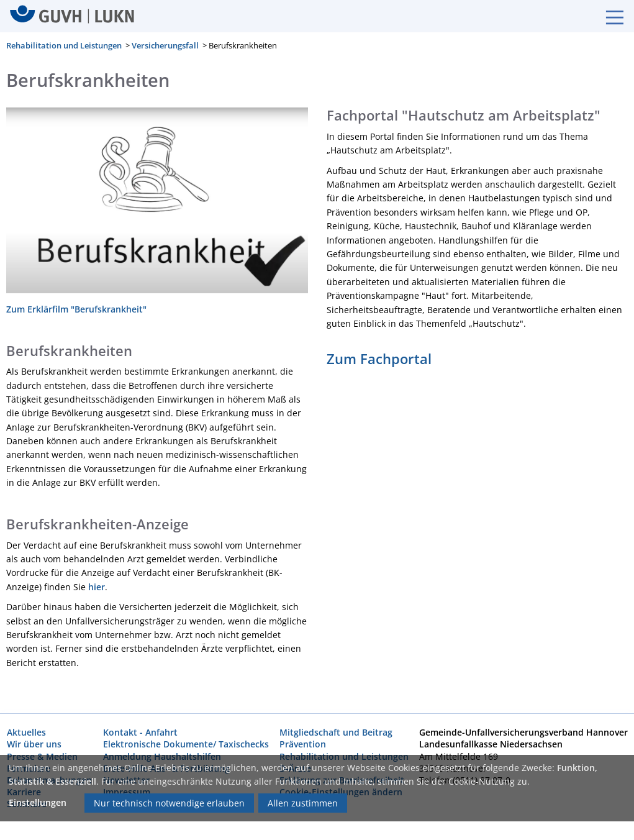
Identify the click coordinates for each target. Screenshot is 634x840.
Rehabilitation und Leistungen (64, 45)
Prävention (303, 744)
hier (97, 586)
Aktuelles (26, 732)
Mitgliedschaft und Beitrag (336, 732)
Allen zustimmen (303, 803)
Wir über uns (34, 744)
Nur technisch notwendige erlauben (169, 803)
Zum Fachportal (379, 358)
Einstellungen (38, 802)
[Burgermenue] (609, 16)
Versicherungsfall (165, 45)
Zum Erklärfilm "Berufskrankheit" (76, 308)
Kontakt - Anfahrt (140, 732)
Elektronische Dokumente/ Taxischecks (186, 744)
